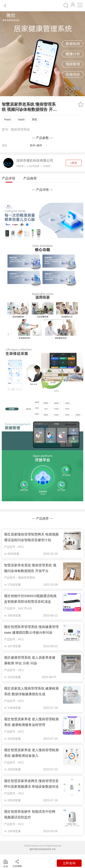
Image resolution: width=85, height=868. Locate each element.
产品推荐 (30, 178)
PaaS (8, 119)
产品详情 (8, 178)
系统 (34, 119)
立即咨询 (69, 863)
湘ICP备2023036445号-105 (42, 849)
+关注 (74, 163)
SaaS (21, 119)
